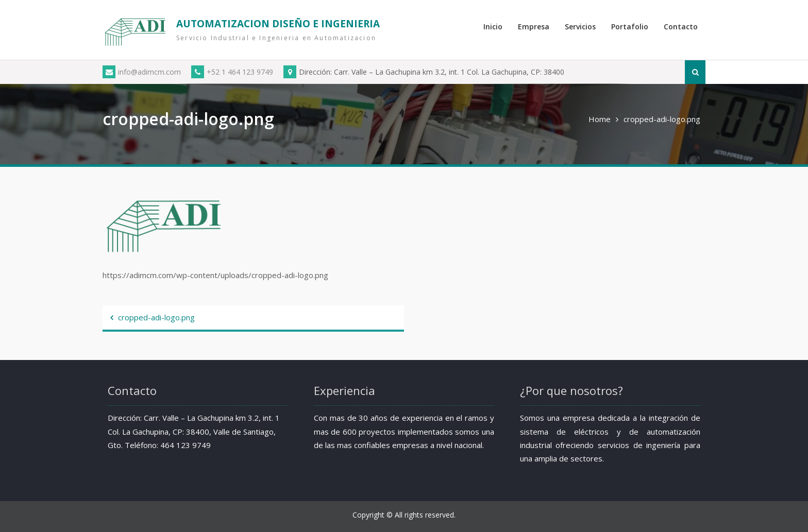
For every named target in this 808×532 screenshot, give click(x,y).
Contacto (681, 27)
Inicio (493, 27)
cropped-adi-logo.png (156, 317)
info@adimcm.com (142, 72)
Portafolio (630, 27)
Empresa (534, 27)
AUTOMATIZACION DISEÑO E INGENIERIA (278, 24)
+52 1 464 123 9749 (232, 72)
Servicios (580, 27)
